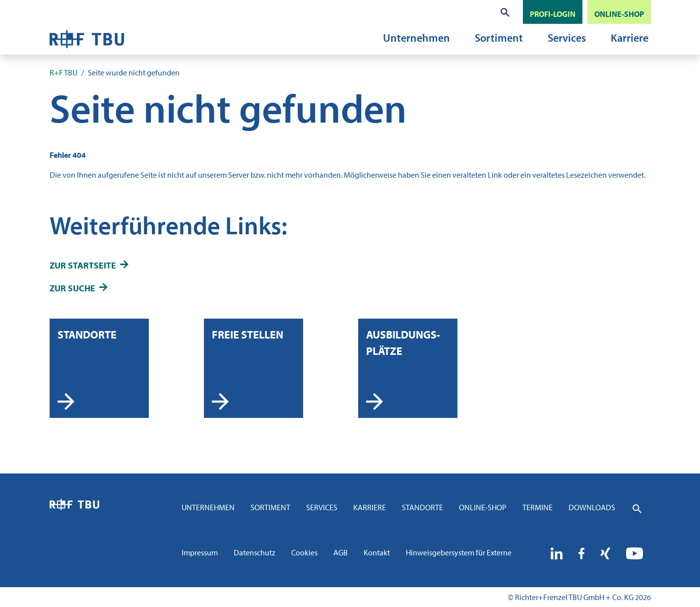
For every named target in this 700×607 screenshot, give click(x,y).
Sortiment (499, 38)
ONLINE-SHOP (619, 14)
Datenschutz (255, 552)
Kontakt (377, 552)
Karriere (630, 38)
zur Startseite (83, 265)
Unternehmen (416, 38)
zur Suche (72, 288)
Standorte (422, 507)
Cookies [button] (304, 552)
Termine (538, 507)
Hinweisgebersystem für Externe (459, 552)
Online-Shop (483, 507)
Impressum (200, 552)
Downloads (592, 507)
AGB (341, 552)
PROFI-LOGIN (553, 14)
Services (567, 38)
